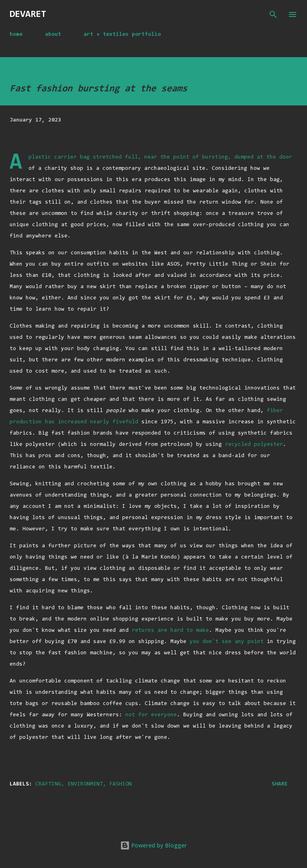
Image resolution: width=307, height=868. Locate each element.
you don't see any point (227, 642)
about (53, 35)
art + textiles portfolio (122, 35)
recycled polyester (254, 445)
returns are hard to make (170, 631)
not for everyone (151, 715)
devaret (28, 14)
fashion (121, 784)
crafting (48, 784)
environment (85, 784)
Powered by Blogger (153, 845)
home (16, 35)
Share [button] (280, 784)
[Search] (273, 14)
